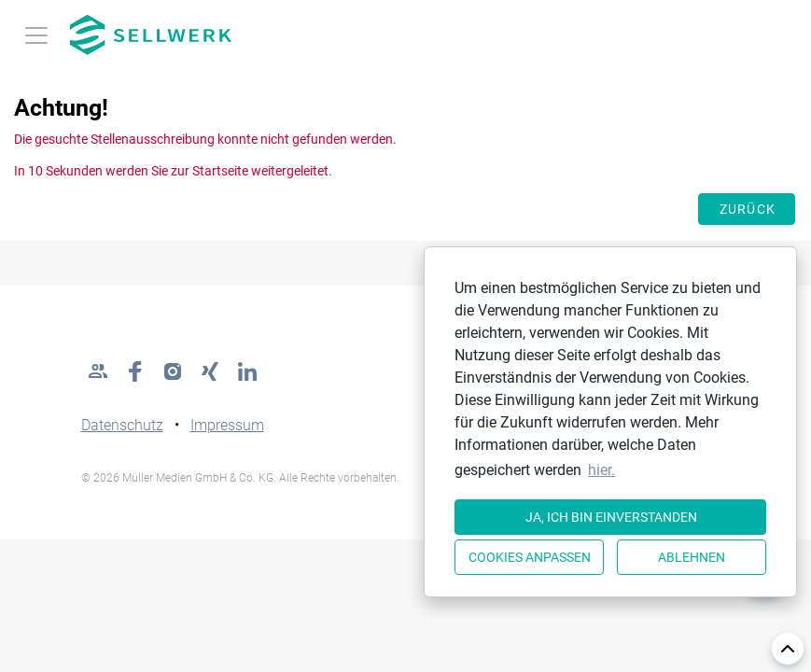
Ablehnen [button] (692, 557)
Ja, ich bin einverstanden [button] (611, 517)
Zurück (748, 209)
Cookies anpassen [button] (530, 557)
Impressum (227, 425)
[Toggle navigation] (36, 35)
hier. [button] (601, 470)
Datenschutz (122, 425)
